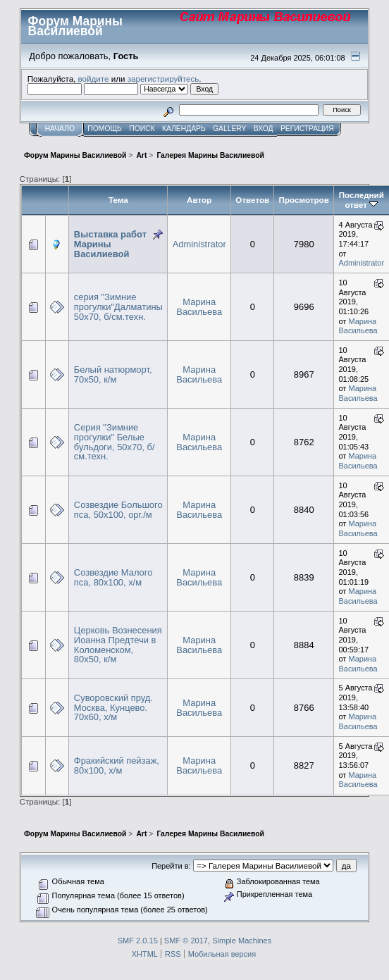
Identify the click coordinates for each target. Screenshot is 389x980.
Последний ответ (362, 200)
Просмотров (304, 200)
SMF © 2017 (186, 941)
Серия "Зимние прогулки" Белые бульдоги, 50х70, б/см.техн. (115, 442)
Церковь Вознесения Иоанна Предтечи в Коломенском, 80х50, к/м (118, 645)
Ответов (252, 200)
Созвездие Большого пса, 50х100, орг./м (118, 510)
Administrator (199, 244)
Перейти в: (171, 866)
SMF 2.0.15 (138, 941)
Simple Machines (242, 941)
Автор (199, 200)
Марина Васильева (199, 307)
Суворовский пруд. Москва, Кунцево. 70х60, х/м (113, 707)
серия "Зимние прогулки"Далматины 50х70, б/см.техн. (118, 306)
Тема (118, 200)
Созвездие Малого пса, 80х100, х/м (113, 577)
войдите (94, 79)
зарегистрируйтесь (163, 79)
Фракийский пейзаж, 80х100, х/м (117, 765)
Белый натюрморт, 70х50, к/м (113, 374)
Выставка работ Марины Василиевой (110, 244)
